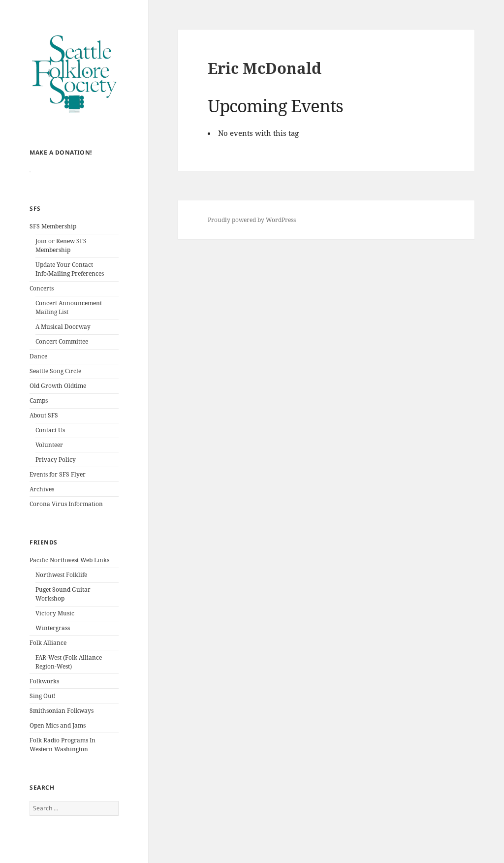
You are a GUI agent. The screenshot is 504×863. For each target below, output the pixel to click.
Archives (42, 507)
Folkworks (44, 699)
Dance (38, 374)
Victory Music (55, 631)
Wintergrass (53, 646)
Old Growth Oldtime (58, 403)
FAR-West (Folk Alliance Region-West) (69, 680)
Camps (39, 418)
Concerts (42, 306)
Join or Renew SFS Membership (61, 263)
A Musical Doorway (63, 344)
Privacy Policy (56, 477)
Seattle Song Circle (55, 389)
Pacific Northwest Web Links (69, 578)
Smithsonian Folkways (62, 728)
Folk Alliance (48, 660)
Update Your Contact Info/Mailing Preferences (70, 287)
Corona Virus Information (66, 522)
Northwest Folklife (61, 592)
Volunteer (49, 463)
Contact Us (50, 448)
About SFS (44, 433)
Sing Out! (43, 714)
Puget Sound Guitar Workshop (63, 612)
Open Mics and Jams (58, 743)
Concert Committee (62, 359)
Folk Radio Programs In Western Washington (63, 762)
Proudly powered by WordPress (252, 220)
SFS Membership (53, 244)
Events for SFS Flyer (58, 492)
